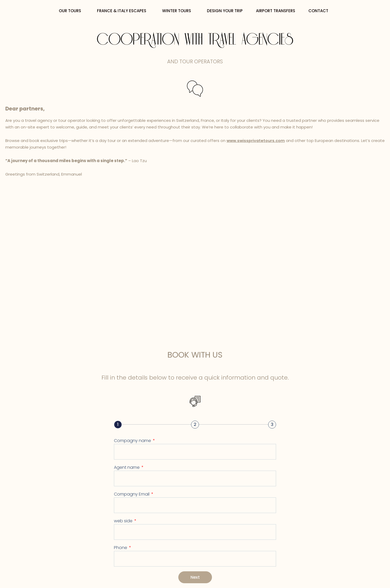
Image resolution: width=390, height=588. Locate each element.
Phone (121, 547)
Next (195, 577)
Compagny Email (132, 494)
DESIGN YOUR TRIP (225, 11)
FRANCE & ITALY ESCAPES (123, 11)
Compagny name (133, 440)
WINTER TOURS (178, 11)
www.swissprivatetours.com (257, 141)
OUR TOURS (71, 11)
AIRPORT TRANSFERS (276, 11)
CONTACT (320, 11)
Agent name (127, 467)
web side (124, 521)
